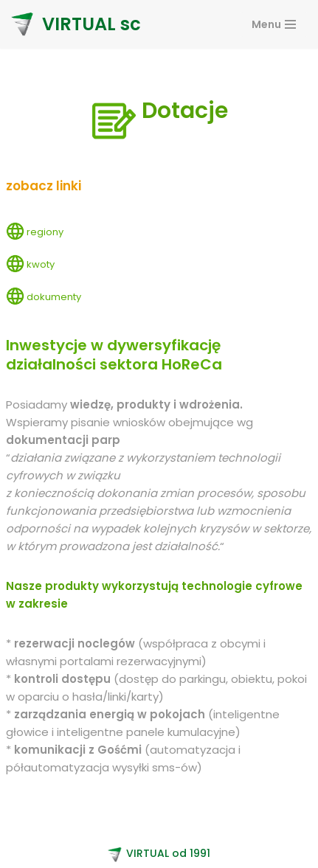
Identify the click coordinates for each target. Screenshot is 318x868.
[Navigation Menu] (274, 24)
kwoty (41, 264)
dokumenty (54, 297)
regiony (45, 232)
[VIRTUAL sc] (76, 24)
